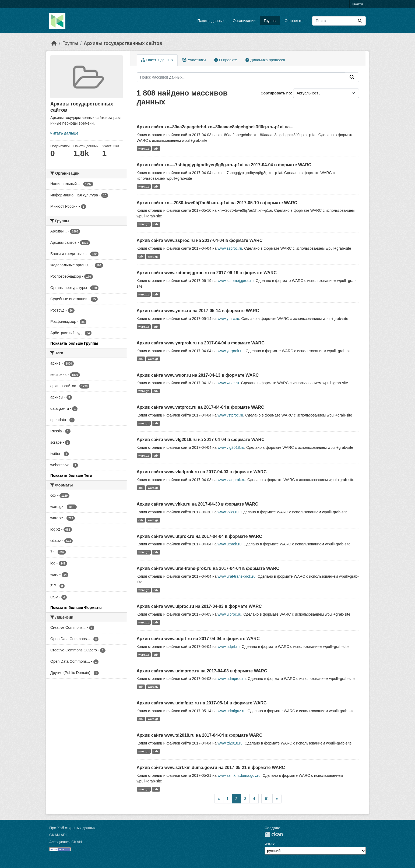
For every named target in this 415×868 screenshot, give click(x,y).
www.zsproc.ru (230, 248)
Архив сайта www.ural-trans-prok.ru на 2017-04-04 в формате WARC (208, 568)
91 (267, 799)
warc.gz (144, 149)
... (260, 797)
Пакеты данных (211, 21)
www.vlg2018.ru (231, 447)
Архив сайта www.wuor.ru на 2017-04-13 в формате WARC (198, 375)
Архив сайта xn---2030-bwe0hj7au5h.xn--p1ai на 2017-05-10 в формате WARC (217, 203)
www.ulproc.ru (229, 614)
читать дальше (64, 133)
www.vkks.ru (228, 512)
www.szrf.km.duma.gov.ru (239, 775)
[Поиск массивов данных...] (339, 21)
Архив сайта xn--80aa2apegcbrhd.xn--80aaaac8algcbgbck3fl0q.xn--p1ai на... (215, 127)
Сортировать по (276, 93)
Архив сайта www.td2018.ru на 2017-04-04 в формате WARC (200, 735)
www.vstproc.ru (230, 415)
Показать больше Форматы (76, 608)
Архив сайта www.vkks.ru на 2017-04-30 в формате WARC (198, 504)
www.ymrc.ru (228, 319)
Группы (270, 21)
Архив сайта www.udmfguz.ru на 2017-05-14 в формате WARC (202, 703)
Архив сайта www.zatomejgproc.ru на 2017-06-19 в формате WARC (207, 273)
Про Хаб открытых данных (72, 828)
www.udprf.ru (228, 647)
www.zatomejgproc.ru (235, 281)
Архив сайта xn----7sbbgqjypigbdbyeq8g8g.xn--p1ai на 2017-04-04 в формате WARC (224, 165)
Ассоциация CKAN (66, 842)
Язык (269, 844)
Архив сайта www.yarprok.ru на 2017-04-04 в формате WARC (201, 343)
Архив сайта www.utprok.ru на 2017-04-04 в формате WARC (199, 536)
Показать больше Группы (74, 343)
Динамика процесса (265, 60)
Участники (194, 60)
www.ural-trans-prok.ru (236, 576)
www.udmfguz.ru (231, 711)
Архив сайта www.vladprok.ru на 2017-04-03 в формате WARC (202, 472)
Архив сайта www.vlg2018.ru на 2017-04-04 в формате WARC (201, 440)
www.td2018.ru (230, 743)
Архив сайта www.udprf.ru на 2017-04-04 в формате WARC (198, 639)
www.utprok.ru (229, 544)
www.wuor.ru (228, 383)
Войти (358, 4)
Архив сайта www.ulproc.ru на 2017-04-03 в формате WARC (199, 606)
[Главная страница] (54, 43)
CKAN (274, 834)
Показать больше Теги (71, 475)
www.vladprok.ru (231, 480)
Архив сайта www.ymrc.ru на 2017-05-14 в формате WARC (198, 311)
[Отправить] (360, 21)
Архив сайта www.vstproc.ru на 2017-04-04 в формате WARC (201, 407)
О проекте (294, 21)
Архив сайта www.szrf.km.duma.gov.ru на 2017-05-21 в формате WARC (211, 768)
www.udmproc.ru (231, 679)
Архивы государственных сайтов (123, 43)
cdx (156, 149)
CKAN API (58, 835)
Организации (244, 21)
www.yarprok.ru (230, 351)
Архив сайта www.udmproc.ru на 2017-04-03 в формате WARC (202, 671)
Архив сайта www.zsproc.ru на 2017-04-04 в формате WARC (200, 240)
